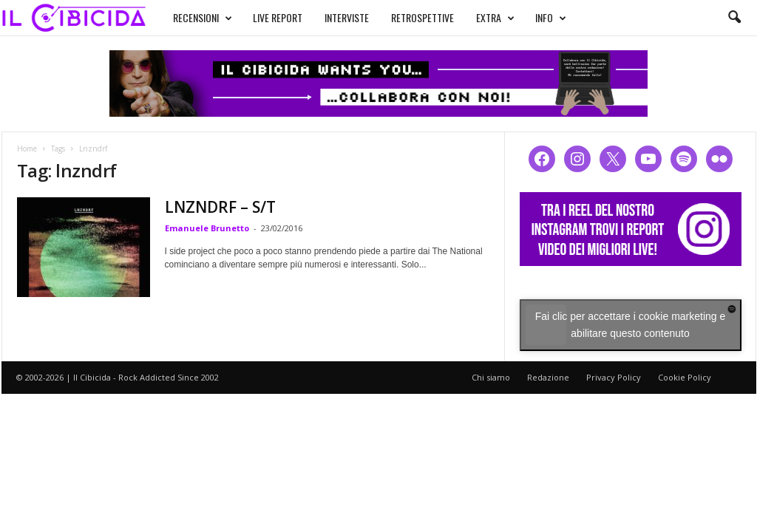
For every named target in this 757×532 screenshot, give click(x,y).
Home (27, 149)
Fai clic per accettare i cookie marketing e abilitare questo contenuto (631, 325)
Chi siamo (491, 377)
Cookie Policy (685, 377)
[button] (734, 18)
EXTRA (495, 18)
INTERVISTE (347, 17)
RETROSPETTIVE (422, 17)
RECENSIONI (203, 18)
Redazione (548, 377)
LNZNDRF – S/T (220, 207)
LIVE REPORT (278, 17)
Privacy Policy (614, 377)
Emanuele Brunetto (207, 228)
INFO (551, 18)
